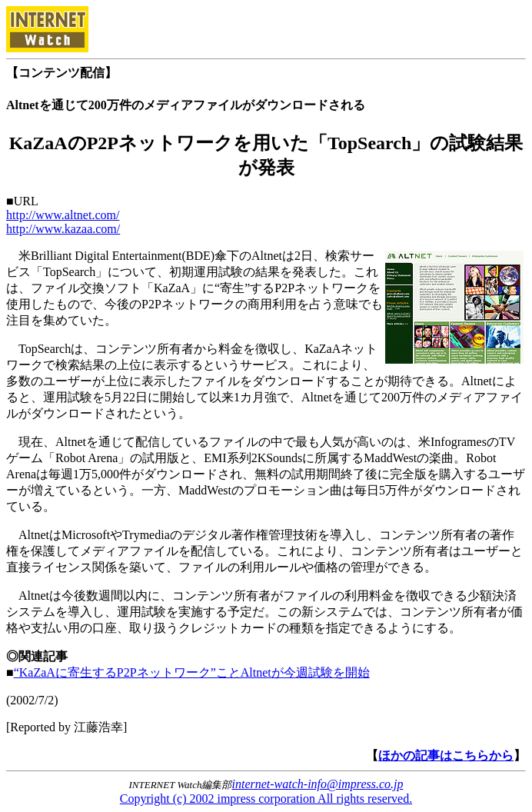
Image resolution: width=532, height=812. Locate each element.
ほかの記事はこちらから (446, 755)
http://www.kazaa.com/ (63, 229)
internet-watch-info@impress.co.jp (318, 784)
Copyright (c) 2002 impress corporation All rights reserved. (266, 799)
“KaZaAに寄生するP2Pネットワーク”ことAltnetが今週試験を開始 (192, 672)
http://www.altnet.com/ (63, 215)
